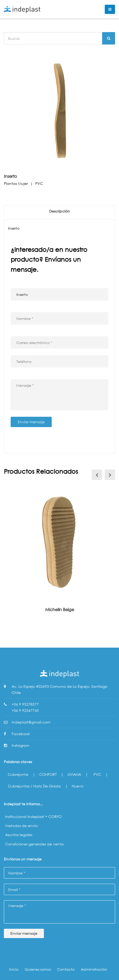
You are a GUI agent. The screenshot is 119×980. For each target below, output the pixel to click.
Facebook (21, 734)
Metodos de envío (21, 826)
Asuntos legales (19, 835)
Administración (94, 969)
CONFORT (48, 774)
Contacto (66, 969)
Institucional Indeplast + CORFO (33, 817)
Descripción (59, 211)
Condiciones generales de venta (34, 844)
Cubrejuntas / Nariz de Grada (34, 786)
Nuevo (78, 786)
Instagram (21, 745)
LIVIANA (74, 774)
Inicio (14, 969)
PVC (97, 774)
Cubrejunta (18, 774)
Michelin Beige (60, 609)
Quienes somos (38, 969)
